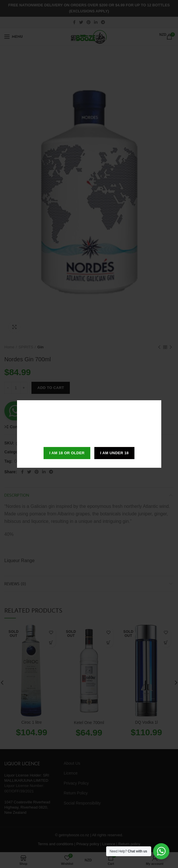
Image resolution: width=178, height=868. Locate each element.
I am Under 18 (114, 453)
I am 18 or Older (67, 453)
